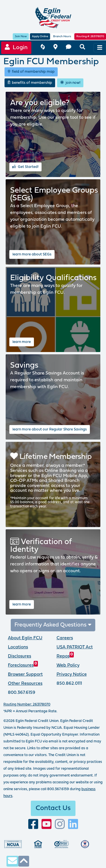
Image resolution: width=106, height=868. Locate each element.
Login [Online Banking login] (16, 47)
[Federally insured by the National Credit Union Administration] (13, 844)
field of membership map (31, 72)
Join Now (21, 37)
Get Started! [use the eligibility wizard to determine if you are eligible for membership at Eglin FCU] (25, 166)
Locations (18, 647)
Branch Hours (62, 37)
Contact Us (53, 808)
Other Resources (25, 684)
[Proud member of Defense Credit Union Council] (85, 844)
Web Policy (68, 665)
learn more (22, 342)
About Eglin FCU (25, 638)
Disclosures (20, 656)
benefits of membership (30, 82)
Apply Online (40, 37)
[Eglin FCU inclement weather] (43, 48)
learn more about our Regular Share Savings (50, 429)
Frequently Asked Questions (53, 625)
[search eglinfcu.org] (82, 48)
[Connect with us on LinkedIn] (73, 824)
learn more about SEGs (32, 254)
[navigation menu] (100, 48)
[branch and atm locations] (55, 48)
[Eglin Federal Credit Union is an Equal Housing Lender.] (38, 844)
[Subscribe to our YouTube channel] (46, 824)
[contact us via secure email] (12, 861)
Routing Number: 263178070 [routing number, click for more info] (27, 704)
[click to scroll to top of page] (24, 861)
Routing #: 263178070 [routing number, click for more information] (90, 37)
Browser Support (25, 675)
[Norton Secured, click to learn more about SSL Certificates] (61, 844)
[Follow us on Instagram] (60, 824)
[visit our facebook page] (33, 824)
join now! (70, 82)
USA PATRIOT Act (75, 647)
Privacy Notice (72, 675)
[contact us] (69, 48)
